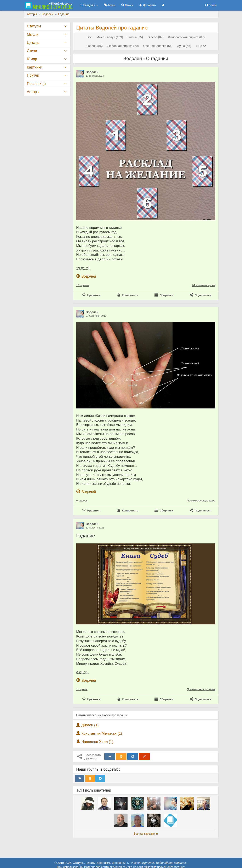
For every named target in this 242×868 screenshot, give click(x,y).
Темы (110, 5)
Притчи (33, 75)
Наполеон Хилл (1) (97, 742)
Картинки (35, 67)
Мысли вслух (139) (110, 37)
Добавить (147, 5)
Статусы (34, 26)
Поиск (127, 5)
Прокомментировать (201, 501)
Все (89, 37)
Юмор (32, 59)
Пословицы (37, 84)
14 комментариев (204, 285)
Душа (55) (184, 46)
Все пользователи (146, 834)
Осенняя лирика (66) (158, 46)
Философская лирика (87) (186, 37)
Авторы (33, 92)
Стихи (32, 51)
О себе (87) (155, 37)
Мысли (33, 34)
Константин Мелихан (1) (102, 733)
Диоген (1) (90, 725)
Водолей (92, 72)
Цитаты (33, 43)
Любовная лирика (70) (123, 46)
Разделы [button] (89, 5)
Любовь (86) (94, 46)
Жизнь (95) (135, 37)
